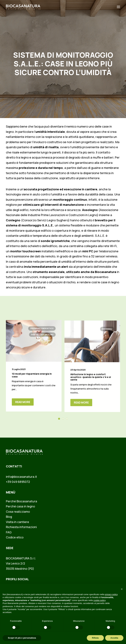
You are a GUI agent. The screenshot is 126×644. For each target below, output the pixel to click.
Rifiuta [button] (95, 638)
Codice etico (15, 537)
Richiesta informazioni (21, 527)
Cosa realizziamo (18, 512)
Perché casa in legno (42, 338)
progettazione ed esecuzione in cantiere (68, 189)
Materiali (107, 340)
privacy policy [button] (111, 594)
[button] (34, 345)
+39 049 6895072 (18, 482)
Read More (23, 406)
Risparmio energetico (42, 332)
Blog (9, 517)
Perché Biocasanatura (21, 501)
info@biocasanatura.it (21, 477)
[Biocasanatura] (23, 7)
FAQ (9, 532)
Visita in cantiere (17, 522)
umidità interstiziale (50, 132)
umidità (66, 262)
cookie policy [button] (99, 600)
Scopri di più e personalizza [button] (22, 638)
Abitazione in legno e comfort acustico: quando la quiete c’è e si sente (91, 388)
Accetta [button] (114, 638)
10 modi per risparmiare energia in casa (32, 379)
